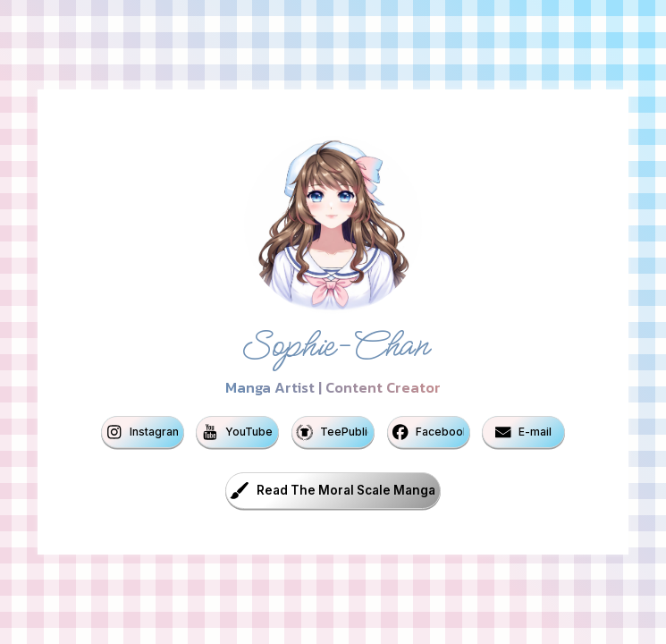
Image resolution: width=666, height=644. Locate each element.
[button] (143, 432)
